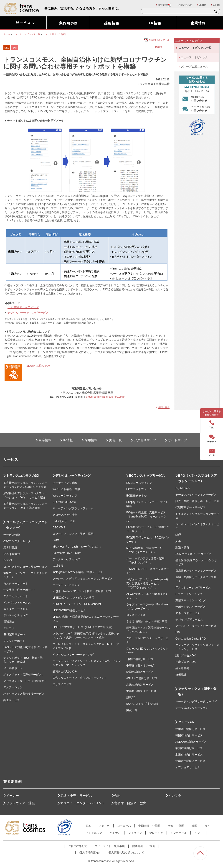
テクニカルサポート (16, 596)
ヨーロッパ (124, 826)
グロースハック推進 (65, 515)
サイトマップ (177, 440)
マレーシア (156, 833)
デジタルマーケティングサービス (28, 313)
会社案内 (165, 5)
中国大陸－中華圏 (149, 826)
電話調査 (9, 622)
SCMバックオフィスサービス (194, 554)
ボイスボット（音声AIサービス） (24, 675)
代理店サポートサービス (190, 507)
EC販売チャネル (136, 496)
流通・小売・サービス (76, 796)
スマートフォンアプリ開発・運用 (73, 534)
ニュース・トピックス (194, 57)
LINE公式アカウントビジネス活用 (73, 598)
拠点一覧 (116, 440)
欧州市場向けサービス (189, 748)
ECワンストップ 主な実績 (142, 704)
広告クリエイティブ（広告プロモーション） (80, 678)
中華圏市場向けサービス (141, 666)
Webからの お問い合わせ (194, 99)
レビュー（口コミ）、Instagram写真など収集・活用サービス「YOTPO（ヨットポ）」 (147, 584)
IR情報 (68, 440)
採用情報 (91, 440)
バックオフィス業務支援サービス (24, 694)
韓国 (194, 826)
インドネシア (94, 833)
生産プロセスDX (186, 662)
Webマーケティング (65, 496)
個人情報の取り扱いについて (126, 853)
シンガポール (179, 833)
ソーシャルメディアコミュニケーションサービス (83, 579)
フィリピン (135, 833)
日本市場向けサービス (140, 659)
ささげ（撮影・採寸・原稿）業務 (147, 621)
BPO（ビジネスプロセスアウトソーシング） (198, 478)
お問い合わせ (185, 5)
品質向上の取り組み (65, 671)
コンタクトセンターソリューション (25, 567)
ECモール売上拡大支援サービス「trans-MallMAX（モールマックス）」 (146, 517)
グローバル (186, 722)
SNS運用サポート (14, 635)
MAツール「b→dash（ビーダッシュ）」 (77, 547)
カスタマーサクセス (16, 609)
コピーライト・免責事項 (110, 846)
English (203, 5)
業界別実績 (10, 548)
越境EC (131, 697)
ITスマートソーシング (189, 594)
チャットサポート (14, 641)
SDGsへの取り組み (38, 366)
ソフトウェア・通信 (20, 803)
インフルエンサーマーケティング (73, 655)
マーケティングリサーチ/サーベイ (196, 702)
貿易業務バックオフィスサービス (196, 571)
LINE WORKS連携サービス (69, 610)
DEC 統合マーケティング (23, 307)
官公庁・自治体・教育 (130, 803)
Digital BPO (182, 488)
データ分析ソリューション (192, 708)
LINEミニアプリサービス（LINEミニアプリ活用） (83, 627)
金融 (117, 796)
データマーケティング (66, 559)
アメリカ (104, 826)
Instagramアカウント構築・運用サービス (78, 572)
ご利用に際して (78, 846)
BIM (178, 632)
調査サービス (12, 700)
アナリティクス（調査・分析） (197, 691)
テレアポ (9, 628)
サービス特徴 (12, 535)
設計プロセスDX (186, 655)
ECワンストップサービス (147, 476)
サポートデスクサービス (190, 607)
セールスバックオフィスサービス (196, 495)
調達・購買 (182, 548)
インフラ (175, 796)
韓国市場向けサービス (140, 672)
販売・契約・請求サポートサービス (197, 501)
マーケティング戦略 (65, 483)
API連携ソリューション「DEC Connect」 (78, 604)
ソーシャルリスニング (66, 585)
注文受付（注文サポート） (20, 590)
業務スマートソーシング (190, 600)
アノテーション (13, 687)
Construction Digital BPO (191, 639)
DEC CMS (59, 527)
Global (216, 5)
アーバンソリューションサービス (196, 626)
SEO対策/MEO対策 (64, 502)
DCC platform (12, 554)
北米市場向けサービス (140, 685)
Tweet (158, 47)
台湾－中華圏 (176, 826)
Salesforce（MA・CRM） (68, 553)
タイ (207, 826)
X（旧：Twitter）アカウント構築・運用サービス (82, 591)
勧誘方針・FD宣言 (144, 846)
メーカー (13, 796)
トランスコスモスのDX (23, 476)
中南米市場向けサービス (141, 691)
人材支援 (58, 566)
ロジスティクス (136, 615)
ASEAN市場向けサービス (142, 678)
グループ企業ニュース (194, 67)
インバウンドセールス (17, 603)
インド (198, 833)
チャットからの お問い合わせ (195, 109)
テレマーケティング (16, 615)
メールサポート (13, 668)
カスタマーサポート (16, 584)
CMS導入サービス (64, 521)
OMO (56, 540)
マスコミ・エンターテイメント (83, 803)
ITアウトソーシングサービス (193, 588)
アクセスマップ (145, 440)
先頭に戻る (164, 407)
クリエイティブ (62, 684)
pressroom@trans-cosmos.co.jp (105, 397)
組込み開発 (182, 668)
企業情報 (45, 440)
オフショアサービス (188, 767)
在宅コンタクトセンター (18, 541)
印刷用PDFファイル (159, 40)
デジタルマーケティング (73, 476)
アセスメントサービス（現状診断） (25, 681)
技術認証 (181, 675)
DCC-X (8, 560)
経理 (178, 535)
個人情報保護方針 (90, 853)
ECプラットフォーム (139, 489)
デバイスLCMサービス (189, 620)
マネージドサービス (188, 613)
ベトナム (115, 833)
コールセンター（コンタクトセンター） (27, 525)
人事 (178, 541)
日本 (89, 826)
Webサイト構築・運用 (66, 489)
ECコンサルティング (139, 483)
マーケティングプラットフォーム (73, 508)
